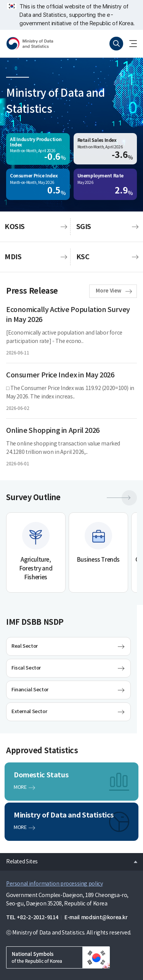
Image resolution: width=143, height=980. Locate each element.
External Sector (29, 712)
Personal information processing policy (54, 884)
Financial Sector (30, 690)
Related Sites (19, 860)
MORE (20, 787)
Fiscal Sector (26, 668)
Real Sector (25, 646)
